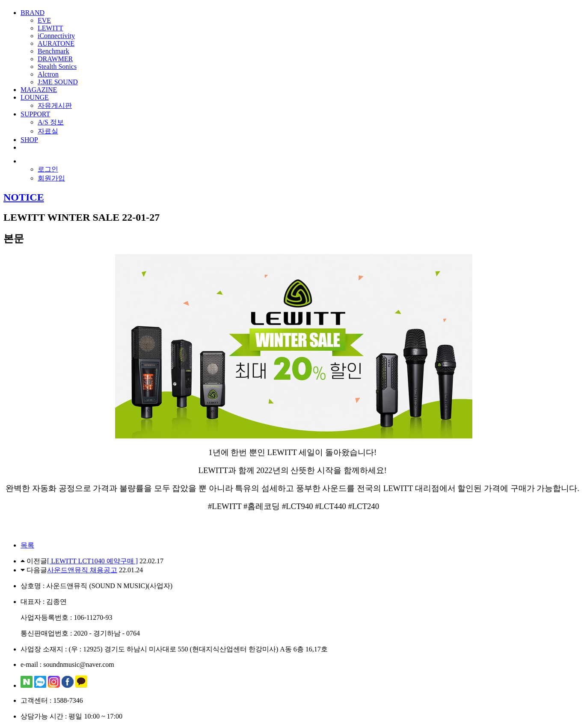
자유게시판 (55, 105)
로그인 (48, 169)
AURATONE (56, 43)
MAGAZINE (39, 90)
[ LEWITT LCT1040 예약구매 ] (92, 561)
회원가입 (51, 178)
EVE (44, 20)
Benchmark (53, 51)
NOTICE (24, 197)
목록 (27, 545)
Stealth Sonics (57, 67)
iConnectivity (56, 36)
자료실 (48, 131)
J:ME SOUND (58, 82)
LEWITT (50, 28)
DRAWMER (55, 59)
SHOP (29, 140)
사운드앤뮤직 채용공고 (82, 570)
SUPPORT (35, 114)
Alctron (48, 74)
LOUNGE (35, 97)
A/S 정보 (51, 122)
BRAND (33, 13)
